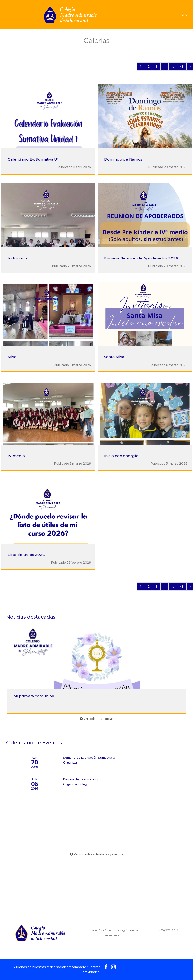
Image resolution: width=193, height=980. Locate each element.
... (173, 66)
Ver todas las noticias (97, 719)
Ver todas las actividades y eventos (97, 854)
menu (183, 14)
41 (182, 66)
